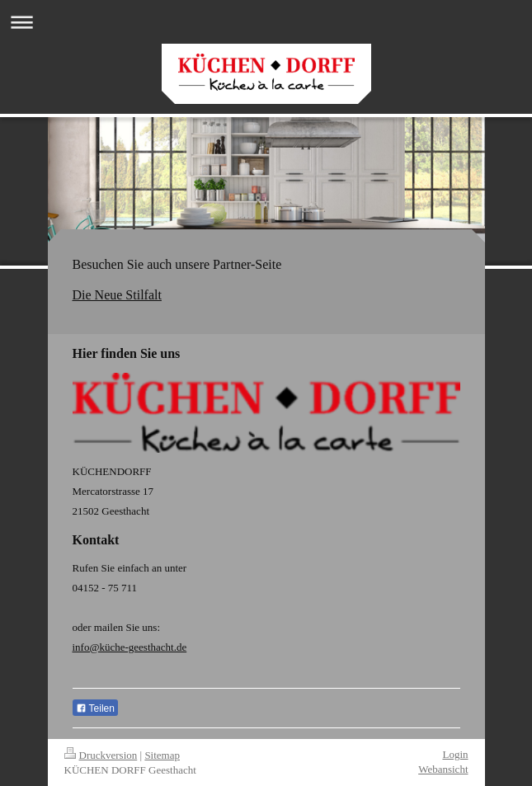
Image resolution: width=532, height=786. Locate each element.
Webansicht (443, 769)
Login (455, 754)
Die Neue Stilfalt (117, 295)
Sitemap (162, 755)
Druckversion (101, 755)
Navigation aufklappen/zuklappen (266, 22)
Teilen (95, 708)
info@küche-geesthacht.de (130, 647)
